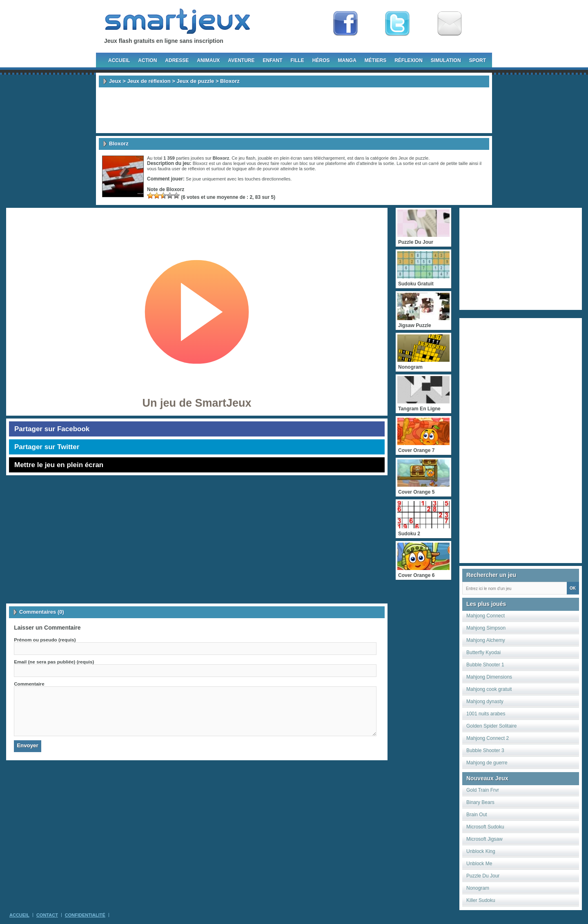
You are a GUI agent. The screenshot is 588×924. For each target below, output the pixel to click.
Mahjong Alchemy (486, 640)
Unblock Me (479, 864)
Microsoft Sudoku (485, 827)
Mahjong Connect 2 (488, 738)
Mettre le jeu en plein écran (59, 465)
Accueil (119, 60)
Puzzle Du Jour (483, 876)
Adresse (177, 60)
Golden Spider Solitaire (491, 726)
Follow (397, 24)
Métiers (375, 60)
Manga (347, 60)
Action (147, 60)
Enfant (272, 60)
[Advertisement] (294, 110)
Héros (321, 60)
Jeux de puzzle (196, 81)
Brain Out (477, 815)
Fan (345, 24)
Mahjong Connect (486, 616)
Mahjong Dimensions (489, 677)
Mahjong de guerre (487, 763)
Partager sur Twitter (47, 447)
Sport (478, 60)
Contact (47, 915)
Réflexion (409, 60)
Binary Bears (480, 802)
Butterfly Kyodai (483, 652)
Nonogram (478, 888)
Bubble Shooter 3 (485, 750)
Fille (297, 60)
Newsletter (450, 24)
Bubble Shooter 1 (485, 665)
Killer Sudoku (481, 900)
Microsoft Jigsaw (484, 839)
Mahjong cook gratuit (489, 689)
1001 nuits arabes (486, 714)
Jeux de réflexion (149, 81)
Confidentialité (85, 915)
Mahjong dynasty (485, 701)
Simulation (446, 60)
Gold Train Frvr (483, 790)
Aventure (241, 60)
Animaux (208, 60)
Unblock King (481, 851)
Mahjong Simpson (486, 628)
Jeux (115, 81)
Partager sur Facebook (52, 429)
